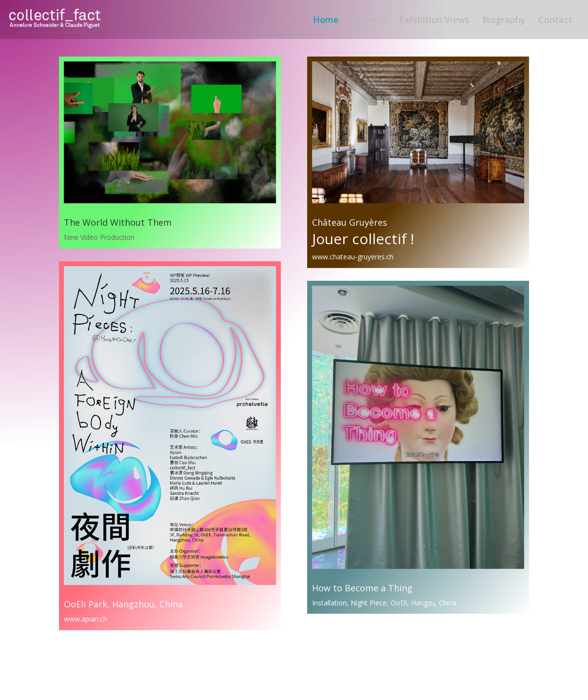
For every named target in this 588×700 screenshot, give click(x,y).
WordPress (179, 686)
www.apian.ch (86, 619)
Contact (555, 21)
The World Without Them (118, 222)
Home (326, 21)
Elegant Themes (110, 686)
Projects (369, 21)
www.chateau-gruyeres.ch (353, 257)
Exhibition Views (434, 21)
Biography (504, 21)
